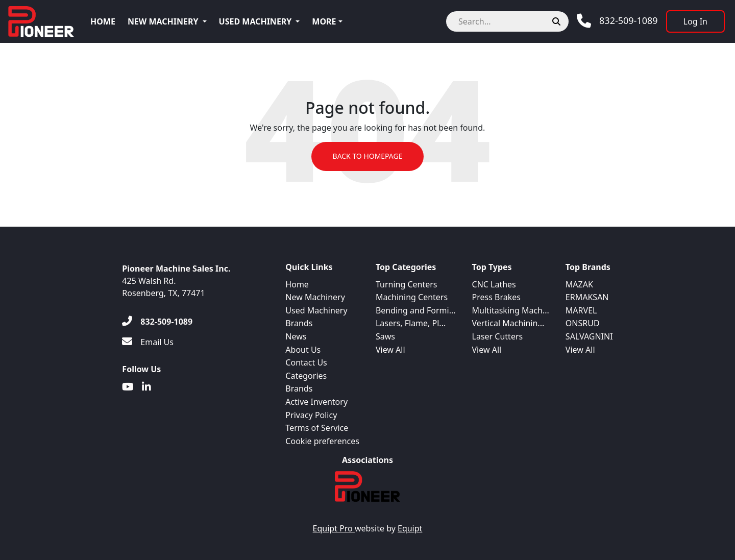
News (296, 336)
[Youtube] (128, 387)
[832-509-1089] (157, 322)
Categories (306, 376)
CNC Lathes (494, 284)
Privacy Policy (311, 415)
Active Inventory (316, 402)
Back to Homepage (367, 156)
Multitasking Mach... (511, 310)
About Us (303, 350)
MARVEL (581, 310)
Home (103, 21)
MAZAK (579, 284)
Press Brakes (496, 297)
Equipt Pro (334, 528)
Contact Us (306, 362)
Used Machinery (255, 21)
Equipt (410, 528)
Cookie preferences (322, 441)
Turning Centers (407, 284)
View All (390, 350)
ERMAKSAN (587, 297)
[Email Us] (148, 342)
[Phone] (617, 21)
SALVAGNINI (589, 336)
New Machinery (163, 21)
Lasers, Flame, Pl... (411, 323)
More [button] (324, 21)
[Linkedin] (146, 387)
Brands (299, 323)
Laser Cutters (498, 336)
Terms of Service (317, 428)
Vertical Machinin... (508, 323)
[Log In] (695, 21)
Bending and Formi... (416, 310)
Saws (385, 336)
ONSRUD (583, 323)
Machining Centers (412, 297)
